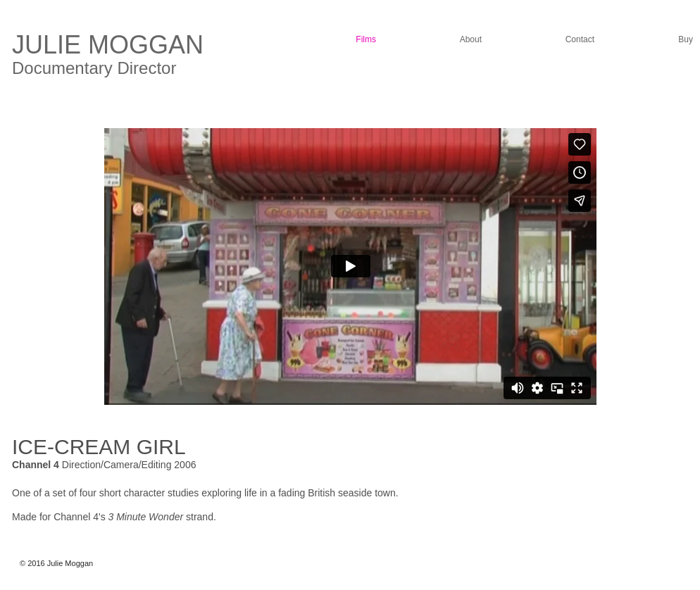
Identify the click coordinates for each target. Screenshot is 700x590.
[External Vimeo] (350, 266)
